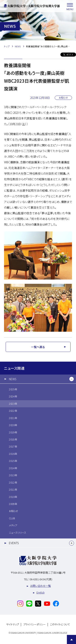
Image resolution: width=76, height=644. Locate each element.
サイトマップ (13, 624)
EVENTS (14, 543)
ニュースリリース (18, 533)
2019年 (13, 432)
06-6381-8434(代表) (41, 579)
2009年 (13, 504)
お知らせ (13, 511)
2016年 (13, 454)
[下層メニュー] (72, 379)
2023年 (13, 404)
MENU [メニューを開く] (70, 6)
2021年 (13, 418)
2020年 (13, 425)
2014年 (13, 468)
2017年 (13, 447)
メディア (13, 525)
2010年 (13, 497)
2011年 (13, 490)
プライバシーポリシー (34, 624)
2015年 (13, 461)
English (41, 592)
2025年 (13, 389)
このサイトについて (60, 624)
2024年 (13, 396)
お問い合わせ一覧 (41, 586)
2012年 (13, 482)
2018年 (13, 439)
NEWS (13, 379)
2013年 (13, 475)
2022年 (13, 411)
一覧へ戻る (38, 347)
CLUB (12, 518)
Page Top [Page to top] (71, 639)
